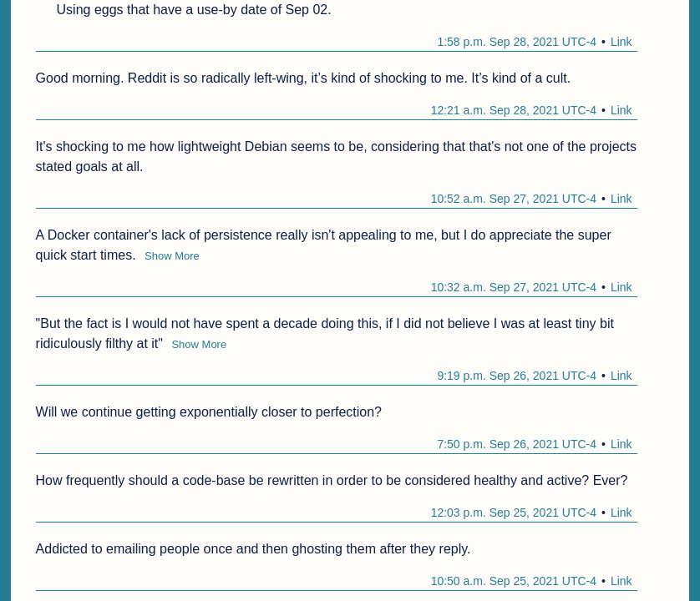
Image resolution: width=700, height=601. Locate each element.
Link (621, 42)
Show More (172, 256)
